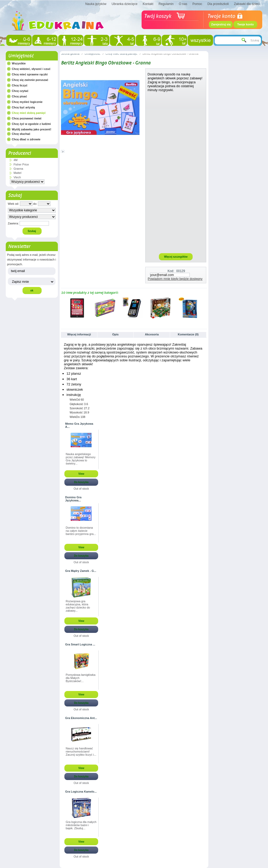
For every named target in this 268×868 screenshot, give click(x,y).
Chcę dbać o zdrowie (26, 139)
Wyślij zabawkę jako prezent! (32, 129)
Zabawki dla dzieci (247, 4)
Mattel (18, 173)
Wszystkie (19, 63)
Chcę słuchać (21, 134)
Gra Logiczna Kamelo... (81, 792)
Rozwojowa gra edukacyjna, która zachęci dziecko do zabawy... (78, 606)
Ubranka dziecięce (124, 4)
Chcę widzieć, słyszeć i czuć (31, 69)
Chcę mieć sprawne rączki (30, 74)
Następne (205, 308)
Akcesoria (152, 334)
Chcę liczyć (20, 85)
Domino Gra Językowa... (73, 499)
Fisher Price (21, 164)
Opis (115, 334)
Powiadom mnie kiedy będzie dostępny (175, 279)
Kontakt (148, 4)
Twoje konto (245, 24)
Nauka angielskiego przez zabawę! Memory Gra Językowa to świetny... (81, 459)
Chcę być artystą (23, 107)
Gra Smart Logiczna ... (80, 644)
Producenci (19, 153)
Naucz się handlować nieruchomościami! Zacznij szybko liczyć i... (81, 751)
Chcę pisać (19, 96)
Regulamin (166, 4)
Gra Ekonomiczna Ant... (81, 718)
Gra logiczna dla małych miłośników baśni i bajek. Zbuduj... (81, 825)
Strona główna (70, 54)
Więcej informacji (79, 334)
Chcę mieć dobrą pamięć (29, 113)
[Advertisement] (176, 172)
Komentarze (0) (188, 334)
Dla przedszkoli (218, 4)
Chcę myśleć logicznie (27, 102)
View (81, 474)
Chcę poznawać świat (27, 118)
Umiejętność (21, 56)
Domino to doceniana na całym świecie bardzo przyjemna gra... (81, 531)
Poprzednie (62, 308)
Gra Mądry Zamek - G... (81, 571)
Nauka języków (96, 4)
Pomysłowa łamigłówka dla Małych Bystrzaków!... (81, 678)
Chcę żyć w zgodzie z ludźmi (31, 124)
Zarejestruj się (221, 24)
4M (16, 160)
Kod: (171, 271)
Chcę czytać (20, 91)
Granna (18, 169)
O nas (183, 4)
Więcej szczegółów (176, 257)
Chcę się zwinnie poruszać (30, 80)
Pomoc (197, 4)
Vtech (17, 177)
